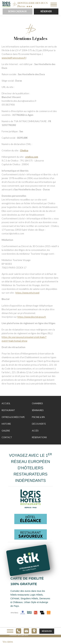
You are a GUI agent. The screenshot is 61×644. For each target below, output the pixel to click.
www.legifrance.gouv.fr (14, 58)
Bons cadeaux (17, 11)
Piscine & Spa (38, 417)
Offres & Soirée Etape (13, 417)
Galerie (6, 431)
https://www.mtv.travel (27, 293)
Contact (7, 437)
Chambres (37, 403)
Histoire (6, 424)
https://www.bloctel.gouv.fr (32, 317)
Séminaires (38, 410)
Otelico (24, 150)
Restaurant (8, 410)
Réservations (39, 437)
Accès (35, 431)
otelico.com (32, 157)
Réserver (46, 11)
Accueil (6, 403)
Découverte (39, 424)
